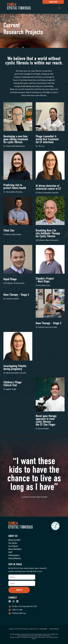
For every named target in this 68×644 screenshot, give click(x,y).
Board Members (15, 549)
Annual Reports (15, 558)
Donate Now (53, 2)
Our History (13, 546)
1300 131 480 (17, 610)
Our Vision (13, 543)
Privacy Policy (43, 629)
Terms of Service (54, 629)
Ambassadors (14, 555)
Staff (10, 552)
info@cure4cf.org (19, 613)
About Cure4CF (14, 540)
